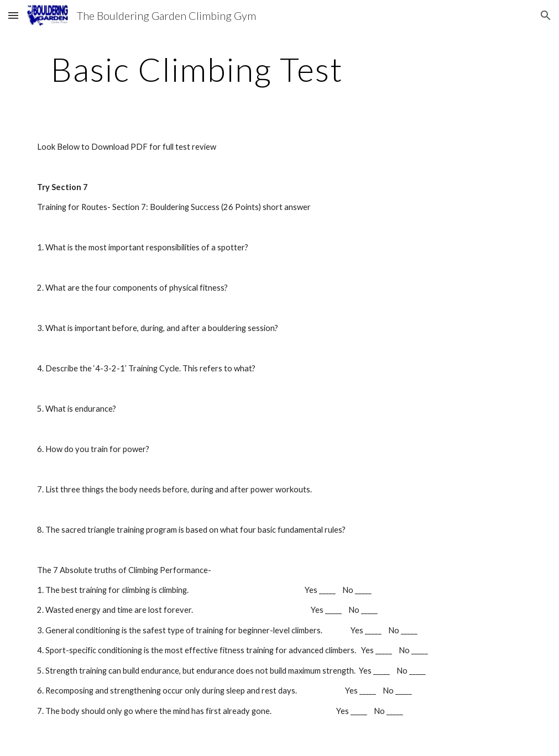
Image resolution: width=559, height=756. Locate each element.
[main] (197, 69)
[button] (13, 15)
